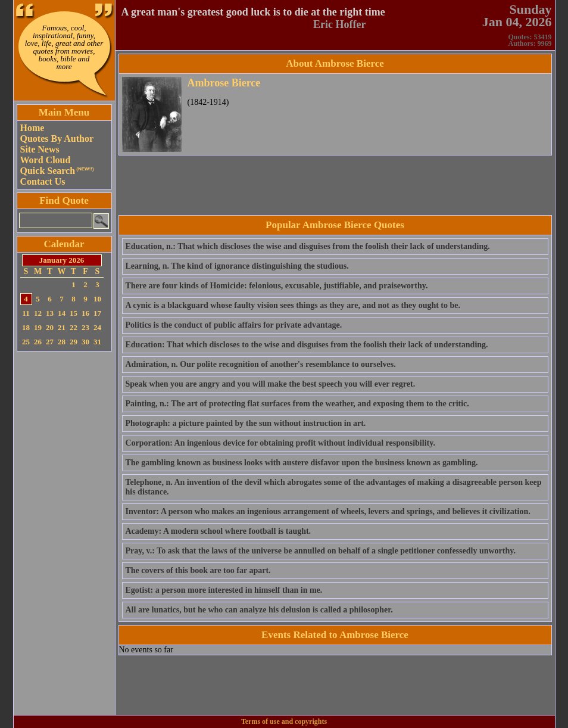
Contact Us (43, 181)
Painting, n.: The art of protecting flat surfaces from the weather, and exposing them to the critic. (297, 404)
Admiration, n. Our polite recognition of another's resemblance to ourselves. (261, 364)
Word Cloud (46, 160)
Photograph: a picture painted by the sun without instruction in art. (246, 423)
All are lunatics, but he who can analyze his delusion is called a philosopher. (259, 610)
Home (32, 128)
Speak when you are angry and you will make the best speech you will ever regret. (271, 384)
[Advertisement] (64, 533)
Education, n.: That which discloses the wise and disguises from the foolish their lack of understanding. (308, 246)
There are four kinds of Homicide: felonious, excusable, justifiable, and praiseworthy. (277, 286)
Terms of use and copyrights (284, 721)
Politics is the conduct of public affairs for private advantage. (234, 325)
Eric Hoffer (339, 24)
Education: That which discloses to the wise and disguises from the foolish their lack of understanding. (307, 345)
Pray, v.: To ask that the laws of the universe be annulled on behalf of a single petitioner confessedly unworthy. (321, 551)
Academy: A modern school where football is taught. (219, 531)
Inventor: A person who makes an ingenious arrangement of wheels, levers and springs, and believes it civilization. (328, 511)
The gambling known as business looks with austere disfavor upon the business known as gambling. (302, 463)
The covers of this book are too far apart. (198, 570)
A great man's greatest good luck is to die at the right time (253, 12)
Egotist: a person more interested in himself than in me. (224, 590)
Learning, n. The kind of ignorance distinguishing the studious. (237, 266)
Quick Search (57, 171)
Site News (40, 149)
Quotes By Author (57, 139)
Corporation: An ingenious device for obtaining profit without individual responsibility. (280, 443)
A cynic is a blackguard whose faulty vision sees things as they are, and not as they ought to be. (293, 305)
